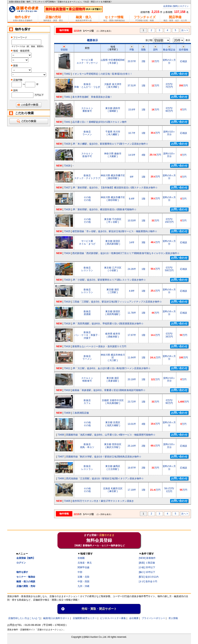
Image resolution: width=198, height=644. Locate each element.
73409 (67, 413)
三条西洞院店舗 (81, 413)
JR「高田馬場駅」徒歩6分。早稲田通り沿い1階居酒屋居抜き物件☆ (108, 324)
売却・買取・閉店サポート (99, 609)
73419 (67, 302)
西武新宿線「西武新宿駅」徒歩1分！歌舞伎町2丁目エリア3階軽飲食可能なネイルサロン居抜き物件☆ (126, 253)
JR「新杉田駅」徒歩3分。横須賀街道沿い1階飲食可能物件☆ (104, 209)
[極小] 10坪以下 (147, 572)
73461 (67, 97)
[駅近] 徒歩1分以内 (149, 577)
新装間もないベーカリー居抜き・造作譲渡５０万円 (99, 346)
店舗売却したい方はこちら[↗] (24, 618)
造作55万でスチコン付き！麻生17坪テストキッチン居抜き (103, 501)
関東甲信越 (83, 567)
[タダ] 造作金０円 (148, 581)
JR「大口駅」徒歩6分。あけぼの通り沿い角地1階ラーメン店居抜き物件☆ (111, 368)
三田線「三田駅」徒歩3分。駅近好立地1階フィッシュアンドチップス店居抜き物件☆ (117, 302)
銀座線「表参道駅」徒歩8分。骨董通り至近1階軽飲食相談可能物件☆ (109, 390)
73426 (67, 209)
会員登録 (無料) (171, 6)
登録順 (64, 48)
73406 (61, 479)
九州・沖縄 (83, 586)
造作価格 (184, 48)
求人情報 (173, 618)
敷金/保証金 (169, 48)
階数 (143, 48)
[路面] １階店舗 (147, 563)
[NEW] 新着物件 (147, 558)
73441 (67, 122)
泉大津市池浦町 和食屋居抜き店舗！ (92, 97)
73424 (67, 253)
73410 (67, 390)
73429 (67, 144)
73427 (67, 188)
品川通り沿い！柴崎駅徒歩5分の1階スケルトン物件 (99, 122)
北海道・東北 (85, 563)
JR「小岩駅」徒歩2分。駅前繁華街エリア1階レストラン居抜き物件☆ (109, 280)
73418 (67, 324)
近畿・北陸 (83, 577)
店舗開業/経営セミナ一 (85, 618)
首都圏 (81, 558)
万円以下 (39, 95)
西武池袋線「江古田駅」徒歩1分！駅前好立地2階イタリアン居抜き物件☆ (105, 479)
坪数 (132, 48)
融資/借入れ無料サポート (56, 618)
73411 (67, 368)
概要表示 (92, 40)
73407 (61, 457)
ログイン (184, 6)
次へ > (185, 30)
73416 (67, 346)
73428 (67, 166)
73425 (67, 231)
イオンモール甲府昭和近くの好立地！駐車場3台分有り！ (102, 74)
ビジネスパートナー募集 (113, 618)
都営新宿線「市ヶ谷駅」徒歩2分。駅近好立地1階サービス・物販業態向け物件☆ (115, 231)
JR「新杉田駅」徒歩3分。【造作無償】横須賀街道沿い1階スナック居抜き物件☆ (115, 188)
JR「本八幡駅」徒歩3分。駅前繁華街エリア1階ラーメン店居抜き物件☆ (110, 144)
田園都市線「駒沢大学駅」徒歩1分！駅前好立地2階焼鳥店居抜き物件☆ (104, 457)
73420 (67, 280)
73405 (67, 501)
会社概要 (134, 618)
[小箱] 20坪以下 (147, 567)
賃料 (155, 48)
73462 (67, 74)
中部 (80, 572)
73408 (61, 435)
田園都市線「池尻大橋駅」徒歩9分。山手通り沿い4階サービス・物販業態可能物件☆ (111, 435)
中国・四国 (83, 581)
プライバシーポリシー (153, 618)
